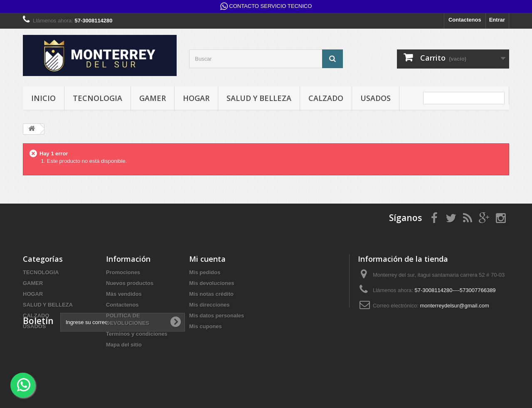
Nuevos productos (130, 283)
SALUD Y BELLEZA (259, 98)
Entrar (497, 20)
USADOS (376, 98)
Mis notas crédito (211, 294)
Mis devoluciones (212, 283)
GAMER (153, 98)
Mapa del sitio (124, 345)
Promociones (123, 272)
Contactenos (465, 20)
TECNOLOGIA (97, 98)
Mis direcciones (209, 305)
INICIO (43, 98)
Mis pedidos (205, 272)
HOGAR (196, 98)
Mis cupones (206, 326)
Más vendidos (124, 294)
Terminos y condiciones (137, 334)
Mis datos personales (217, 316)
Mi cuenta (207, 259)
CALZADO (326, 98)
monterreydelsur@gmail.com (454, 306)
